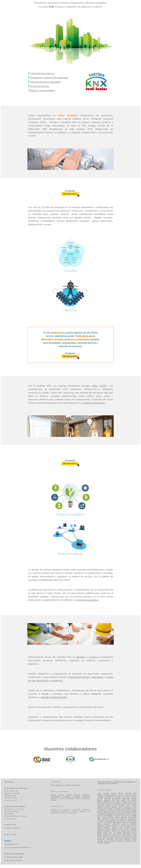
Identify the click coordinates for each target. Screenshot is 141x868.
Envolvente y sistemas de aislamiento (49, 78)
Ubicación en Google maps (10, 800)
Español (7, 834)
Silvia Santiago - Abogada (13, 860)
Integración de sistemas (42, 73)
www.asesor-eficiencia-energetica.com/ (18, 847)
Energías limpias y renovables (46, 82)
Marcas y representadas (43, 90)
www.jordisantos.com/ (12, 844)
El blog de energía (40, 86)
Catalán (14, 834)
